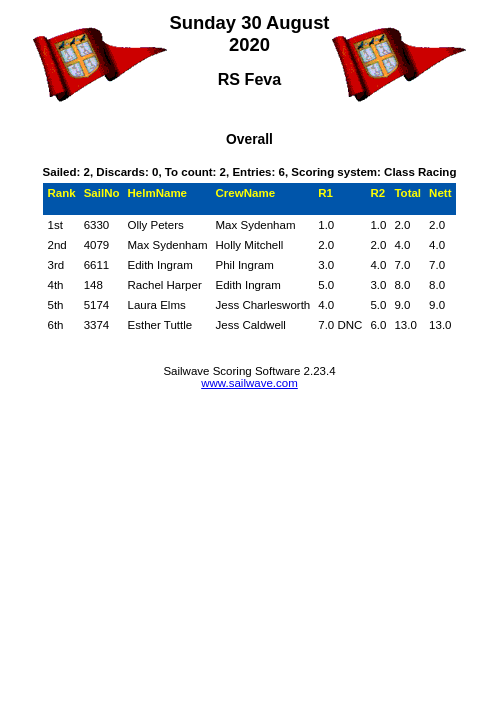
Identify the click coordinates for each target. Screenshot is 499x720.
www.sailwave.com (249, 383)
